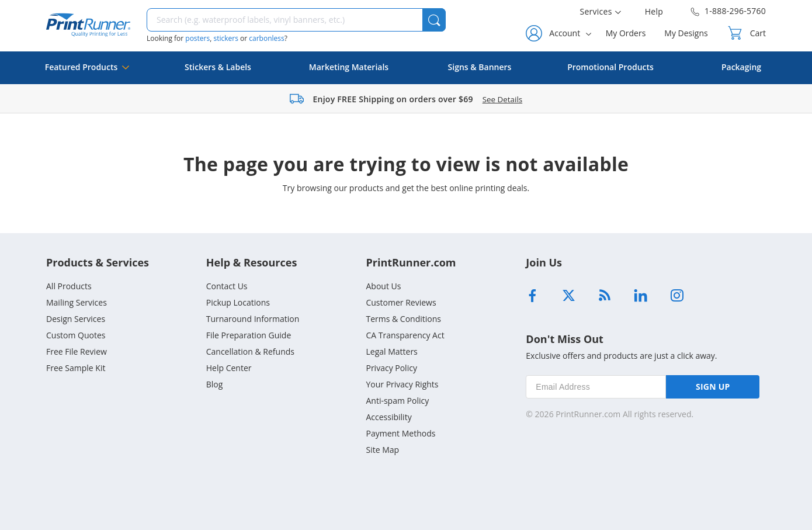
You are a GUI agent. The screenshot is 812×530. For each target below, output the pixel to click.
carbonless (266, 38)
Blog (215, 384)
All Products (69, 286)
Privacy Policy (391, 368)
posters (197, 38)
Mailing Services (77, 302)
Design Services (76, 319)
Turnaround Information (253, 319)
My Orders (626, 33)
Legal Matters (391, 351)
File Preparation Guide (249, 335)
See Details (502, 99)
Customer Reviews (401, 302)
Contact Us (227, 286)
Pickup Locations (238, 302)
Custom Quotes (76, 335)
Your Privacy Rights (402, 384)
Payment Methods (400, 433)
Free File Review (77, 351)
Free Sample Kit (76, 368)
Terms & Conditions (403, 319)
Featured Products (87, 73)
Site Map (382, 450)
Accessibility (388, 417)
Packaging (741, 67)
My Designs (686, 33)
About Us (383, 286)
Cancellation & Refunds (250, 351)
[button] (434, 20)
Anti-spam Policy (397, 401)
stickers (225, 38)
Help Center (229, 368)
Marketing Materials (349, 67)
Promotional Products (610, 67)
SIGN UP (713, 387)
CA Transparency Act (405, 335)
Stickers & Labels (218, 67)
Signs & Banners (480, 67)
